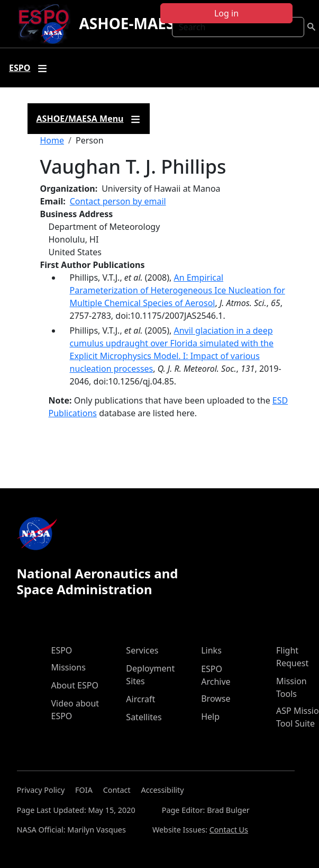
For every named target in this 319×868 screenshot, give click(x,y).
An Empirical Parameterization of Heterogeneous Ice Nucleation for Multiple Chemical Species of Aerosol (177, 290)
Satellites (144, 717)
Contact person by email (118, 201)
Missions (69, 667)
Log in (226, 13)
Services (142, 650)
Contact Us (229, 830)
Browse (216, 699)
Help (210, 717)
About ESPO (75, 685)
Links (211, 650)
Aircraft (140, 699)
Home (52, 140)
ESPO (62, 650)
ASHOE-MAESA (131, 23)
